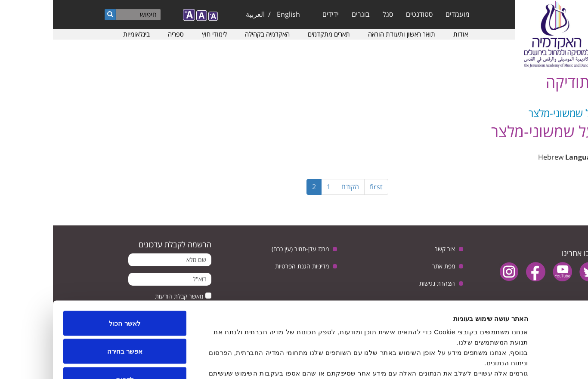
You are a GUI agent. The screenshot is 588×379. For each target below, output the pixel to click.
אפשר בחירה (72, 294)
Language (529, 157)
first (323, 187)
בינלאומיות (84, 34)
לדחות (72, 322)
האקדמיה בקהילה (214, 34)
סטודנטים (366, 14)
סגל (335, 14)
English (235, 14)
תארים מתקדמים (276, 34)
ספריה (123, 34)
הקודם (297, 187)
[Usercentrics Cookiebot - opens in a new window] (533, 362)
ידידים (278, 14)
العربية (202, 14)
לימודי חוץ (161, 34)
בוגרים (308, 14)
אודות (408, 34)
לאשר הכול (72, 266)
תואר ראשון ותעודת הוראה (349, 34)
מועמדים (405, 14)
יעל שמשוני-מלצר (511, 113)
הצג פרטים (183, 362)
